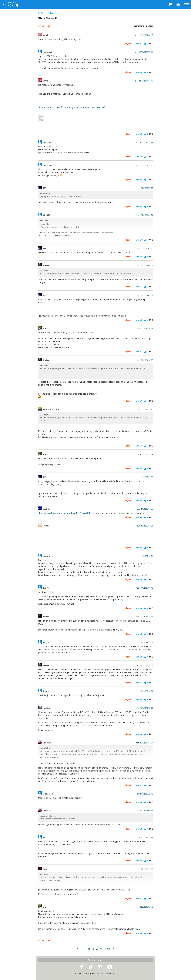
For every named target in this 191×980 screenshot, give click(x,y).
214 (89, 949)
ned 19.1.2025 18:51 (144, 691)
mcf (44, 837)
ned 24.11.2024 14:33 (144, 143)
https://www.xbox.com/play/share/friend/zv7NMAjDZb (64, 513)
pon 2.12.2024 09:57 (144, 295)
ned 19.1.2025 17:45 (144, 643)
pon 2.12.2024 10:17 (144, 329)
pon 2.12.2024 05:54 (144, 248)
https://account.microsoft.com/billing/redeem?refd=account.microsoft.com (74, 107)
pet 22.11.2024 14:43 (144, 81)
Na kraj (150, 26)
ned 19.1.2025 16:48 (144, 588)
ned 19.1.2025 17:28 (144, 617)
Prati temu (139, 26)
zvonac (46, 526)
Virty (45, 869)
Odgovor (128, 44)
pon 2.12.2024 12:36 (144, 409)
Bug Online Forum (13, 4)
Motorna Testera (51, 409)
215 (95, 949)
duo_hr (46, 588)
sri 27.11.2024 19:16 (145, 165)
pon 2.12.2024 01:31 (144, 215)
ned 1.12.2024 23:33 (144, 188)
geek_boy (47, 509)
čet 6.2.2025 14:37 (145, 837)
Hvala (139, 44)
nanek (46, 35)
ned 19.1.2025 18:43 (144, 665)
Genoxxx (47, 743)
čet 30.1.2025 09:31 (145, 811)
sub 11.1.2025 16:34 (145, 556)
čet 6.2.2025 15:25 (145, 869)
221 (108, 949)
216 (101, 949)
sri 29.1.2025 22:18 (145, 794)
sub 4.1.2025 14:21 (145, 526)
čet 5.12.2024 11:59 (145, 454)
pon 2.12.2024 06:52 (144, 265)
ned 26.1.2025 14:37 (144, 743)
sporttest (47, 52)
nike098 (46, 215)
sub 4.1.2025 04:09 (145, 509)
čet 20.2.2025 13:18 (145, 907)
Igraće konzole (48, 13)
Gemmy (46, 691)
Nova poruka (44, 26)
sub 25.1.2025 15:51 (145, 708)
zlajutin (46, 708)
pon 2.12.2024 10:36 (144, 360)
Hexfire (46, 265)
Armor (46, 329)
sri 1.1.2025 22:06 (146, 477)
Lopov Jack (48, 556)
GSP (44, 188)
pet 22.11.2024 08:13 (144, 35)
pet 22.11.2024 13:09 (144, 52)
